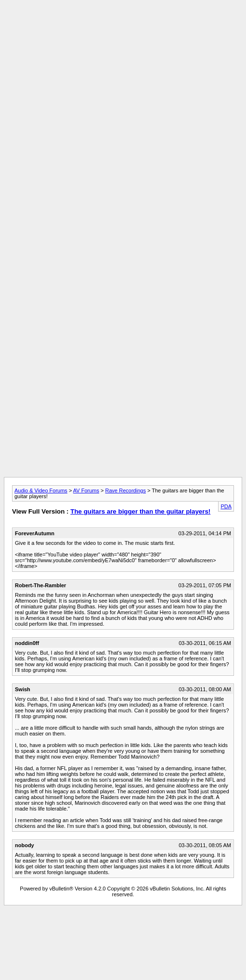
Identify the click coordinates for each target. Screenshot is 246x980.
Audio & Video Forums (41, 490)
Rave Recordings (126, 490)
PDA (226, 506)
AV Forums (86, 490)
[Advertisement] (121, 94)
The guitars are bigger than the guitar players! (140, 511)
